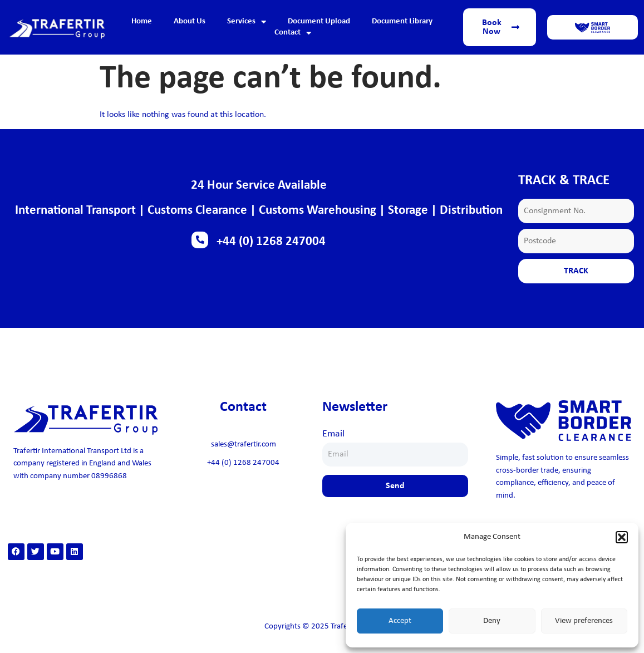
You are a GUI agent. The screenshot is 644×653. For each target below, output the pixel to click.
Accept (400, 621)
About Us (190, 21)
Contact (293, 33)
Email (333, 434)
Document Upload (319, 21)
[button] (622, 537)
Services (247, 22)
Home (142, 21)
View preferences (584, 621)
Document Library (402, 21)
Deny (492, 621)
